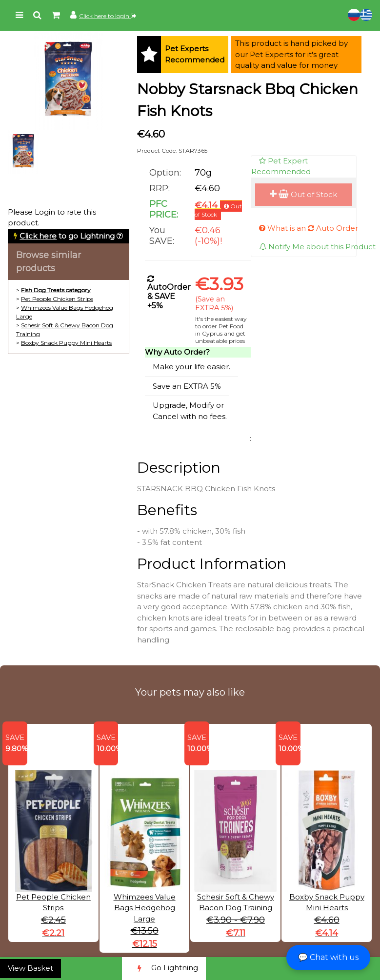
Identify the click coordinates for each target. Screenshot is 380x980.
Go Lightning (164, 969)
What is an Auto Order (309, 228)
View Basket (30, 968)
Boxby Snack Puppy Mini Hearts (66, 343)
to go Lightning (67, 236)
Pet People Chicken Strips (57, 299)
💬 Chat (328, 957)
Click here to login (108, 16)
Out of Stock (303, 194)
